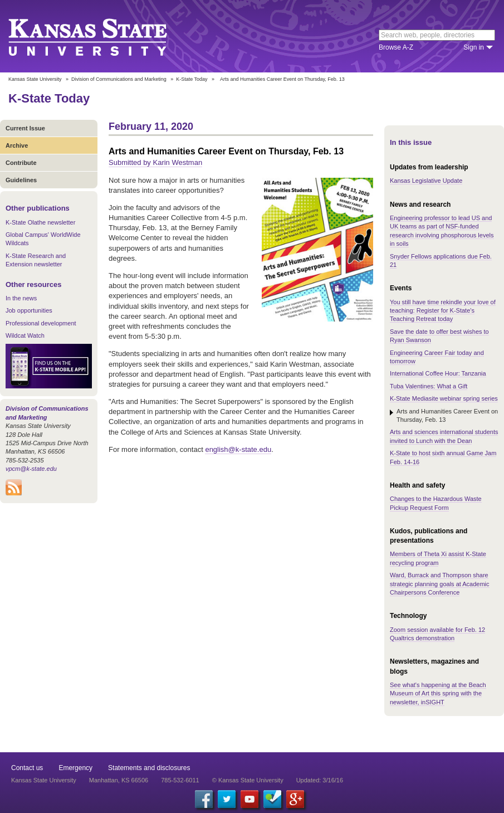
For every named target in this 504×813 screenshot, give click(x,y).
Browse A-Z (396, 47)
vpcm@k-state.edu (31, 469)
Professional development (41, 323)
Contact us (27, 768)
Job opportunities (29, 310)
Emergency (75, 768)
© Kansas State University (248, 780)
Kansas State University (102, 36)
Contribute (21, 163)
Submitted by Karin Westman (155, 162)
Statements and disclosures (149, 768)
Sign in (474, 47)
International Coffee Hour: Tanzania (438, 373)
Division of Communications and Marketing (119, 79)
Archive (17, 145)
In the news (21, 298)
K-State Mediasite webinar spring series (444, 398)
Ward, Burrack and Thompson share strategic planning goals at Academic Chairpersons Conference (440, 584)
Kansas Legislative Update (426, 181)
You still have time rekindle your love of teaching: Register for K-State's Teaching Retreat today (443, 311)
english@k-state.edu (238, 449)
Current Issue (25, 128)
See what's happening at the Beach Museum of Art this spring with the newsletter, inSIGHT (438, 693)
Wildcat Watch (25, 335)
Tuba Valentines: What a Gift (429, 386)
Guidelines (21, 180)
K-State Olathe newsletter (40, 222)
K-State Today (192, 79)
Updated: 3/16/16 (320, 780)
